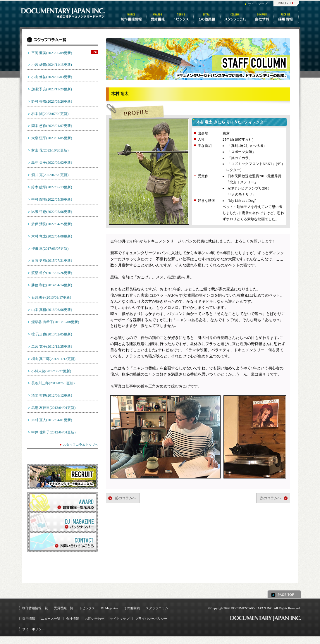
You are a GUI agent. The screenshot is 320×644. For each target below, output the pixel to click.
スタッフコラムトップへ (81, 445)
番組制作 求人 (287, 17)
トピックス (182, 17)
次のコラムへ (271, 498)
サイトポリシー (33, 629)
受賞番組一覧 (63, 608)
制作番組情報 (132, 17)
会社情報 (262, 17)
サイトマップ (258, 4)
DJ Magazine (110, 608)
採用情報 (29, 619)
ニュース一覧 (51, 619)
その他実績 (132, 608)
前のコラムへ (125, 498)
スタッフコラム (236, 17)
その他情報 (207, 17)
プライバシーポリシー (151, 619)
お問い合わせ (94, 619)
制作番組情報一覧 (35, 608)
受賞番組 (158, 17)
